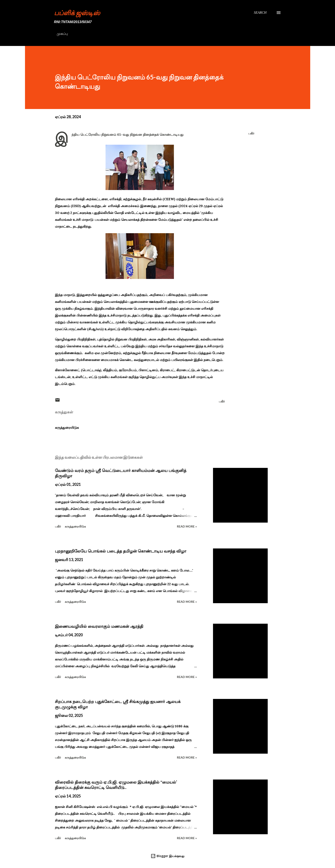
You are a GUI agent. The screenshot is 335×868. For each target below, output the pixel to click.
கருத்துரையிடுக (67, 427)
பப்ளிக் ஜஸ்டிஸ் (77, 13)
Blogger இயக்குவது (167, 856)
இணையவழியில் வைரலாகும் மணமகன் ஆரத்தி (99, 626)
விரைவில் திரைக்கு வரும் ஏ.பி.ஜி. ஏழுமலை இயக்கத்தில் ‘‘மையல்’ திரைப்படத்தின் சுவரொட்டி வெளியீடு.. (116, 785)
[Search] (260, 13)
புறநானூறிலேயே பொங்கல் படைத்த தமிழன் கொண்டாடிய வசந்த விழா (121, 551)
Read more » (187, 526)
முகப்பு (62, 34)
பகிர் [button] (251, 133)
